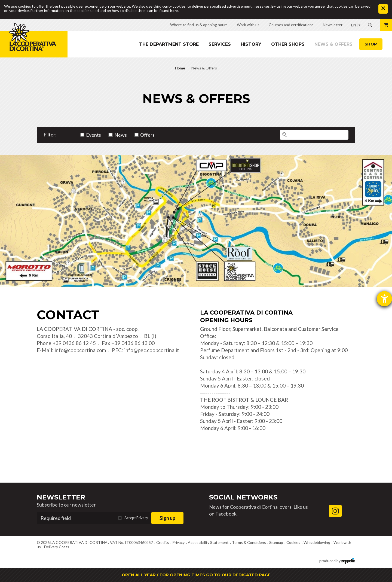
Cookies (293, 542)
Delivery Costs (57, 547)
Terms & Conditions (249, 542)
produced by (337, 560)
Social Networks (243, 497)
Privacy (178, 542)
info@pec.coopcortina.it (152, 350)
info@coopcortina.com (80, 350)
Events (94, 135)
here (174, 10)
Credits (163, 542)
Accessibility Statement (208, 542)
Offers (147, 135)
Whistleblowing (317, 542)
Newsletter (61, 497)
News (121, 135)
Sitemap (276, 542)
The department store (169, 44)
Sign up (167, 518)
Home (180, 68)
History (251, 44)
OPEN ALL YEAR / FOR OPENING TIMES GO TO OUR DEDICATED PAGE (196, 575)
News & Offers (333, 44)
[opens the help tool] (384, 299)
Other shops (288, 44)
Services (220, 44)
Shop (371, 44)
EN (354, 25)
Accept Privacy (136, 518)
